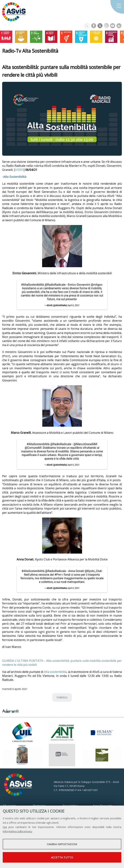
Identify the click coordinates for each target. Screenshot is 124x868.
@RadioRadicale (55, 285)
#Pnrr (58, 575)
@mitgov (96, 285)
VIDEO (19, 170)
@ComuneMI (33, 448)
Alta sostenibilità (55, 672)
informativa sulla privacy (18, 831)
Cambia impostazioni (62, 844)
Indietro (62, 697)
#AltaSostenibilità (33, 285)
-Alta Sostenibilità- (14, 177)
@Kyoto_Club (93, 571)
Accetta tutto (62, 857)
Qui (5, 827)
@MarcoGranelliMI (85, 444)
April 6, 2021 (74, 305)
